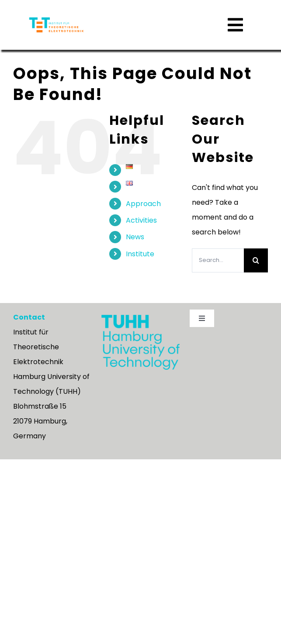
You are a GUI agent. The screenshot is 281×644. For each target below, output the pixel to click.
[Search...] (218, 277)
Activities (141, 237)
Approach (143, 220)
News (135, 253)
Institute (140, 270)
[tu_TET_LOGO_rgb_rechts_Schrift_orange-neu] (56, 19)
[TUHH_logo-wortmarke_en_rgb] (140, 335)
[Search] (256, 277)
